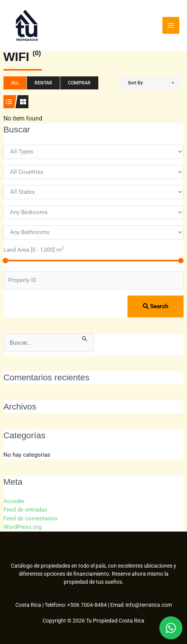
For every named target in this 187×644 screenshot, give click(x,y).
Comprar (79, 83)
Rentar (43, 83)
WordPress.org (22, 527)
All (15, 83)
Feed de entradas (25, 510)
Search (156, 306)
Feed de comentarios (31, 519)
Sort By (135, 83)
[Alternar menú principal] (171, 25)
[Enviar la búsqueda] (85, 338)
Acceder (14, 501)
